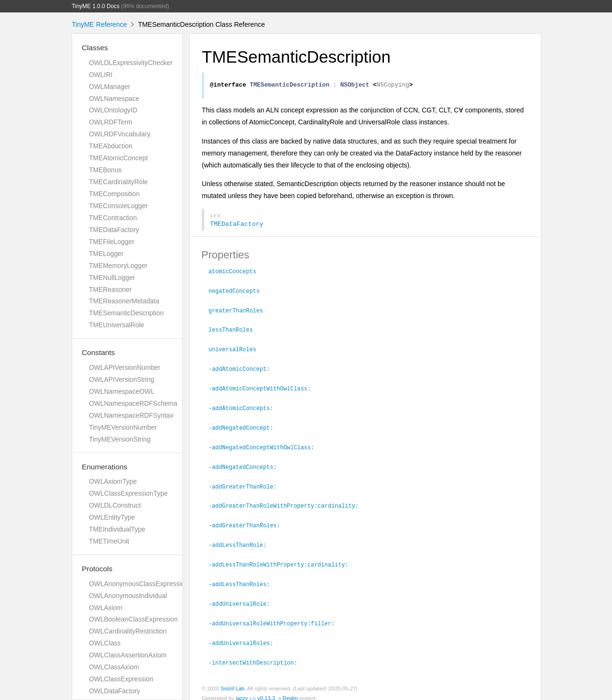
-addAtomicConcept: (243, 368)
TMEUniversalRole (117, 325)
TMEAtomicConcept (118, 158)
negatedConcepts (238, 292)
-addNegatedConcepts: (247, 464)
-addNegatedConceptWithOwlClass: (265, 444)
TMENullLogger (112, 278)
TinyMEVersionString (120, 439)
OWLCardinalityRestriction (128, 631)
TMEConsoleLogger (118, 206)
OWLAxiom (106, 608)
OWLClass (105, 643)
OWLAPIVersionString (121, 379)
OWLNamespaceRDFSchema (133, 403)
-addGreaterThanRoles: (248, 521)
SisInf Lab (232, 680)
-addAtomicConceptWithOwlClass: (264, 387)
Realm (290, 690)
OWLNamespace (114, 99)
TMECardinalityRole (118, 182)
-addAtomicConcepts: (245, 406)
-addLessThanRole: (241, 540)
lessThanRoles (235, 330)
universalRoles (236, 349)
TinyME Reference (99, 24)
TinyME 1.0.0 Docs (96, 6)
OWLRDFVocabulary (120, 134)
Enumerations (104, 467)
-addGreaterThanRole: (247, 483)
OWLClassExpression (121, 679)
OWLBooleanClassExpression (133, 619)
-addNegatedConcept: (245, 425)
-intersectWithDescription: (257, 655)
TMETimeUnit (109, 541)
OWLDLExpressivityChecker (131, 63)
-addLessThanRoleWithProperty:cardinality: (283, 559)
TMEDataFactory (114, 230)
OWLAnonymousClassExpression (139, 584)
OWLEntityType (112, 517)
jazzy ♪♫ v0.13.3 (255, 690)
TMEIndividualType (117, 529)
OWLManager (109, 87)
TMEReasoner (110, 289)
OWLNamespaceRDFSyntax (131, 415)
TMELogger (106, 254)
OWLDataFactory (115, 691)
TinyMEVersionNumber (123, 427)
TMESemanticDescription (126, 313)
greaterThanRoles (240, 311)
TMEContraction (113, 218)
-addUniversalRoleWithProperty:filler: (276, 616)
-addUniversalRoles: (245, 635)
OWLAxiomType (113, 481)
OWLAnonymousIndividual (128, 596)
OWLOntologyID (113, 110)
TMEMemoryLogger (118, 266)
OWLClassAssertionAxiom (128, 655)
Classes (95, 48)
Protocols (97, 569)
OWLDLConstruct (115, 505)
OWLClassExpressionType (128, 493)
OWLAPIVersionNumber (125, 367)
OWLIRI (101, 75)
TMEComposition (114, 194)
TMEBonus (105, 170)
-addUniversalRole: (243, 597)
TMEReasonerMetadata (124, 301)
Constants (98, 352)
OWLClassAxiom (114, 667)
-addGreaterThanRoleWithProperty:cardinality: (288, 501)
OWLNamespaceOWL (122, 391)
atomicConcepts (236, 273)
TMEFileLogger (112, 242)
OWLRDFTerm (111, 122)
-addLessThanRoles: (243, 578)
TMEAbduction (111, 146)
